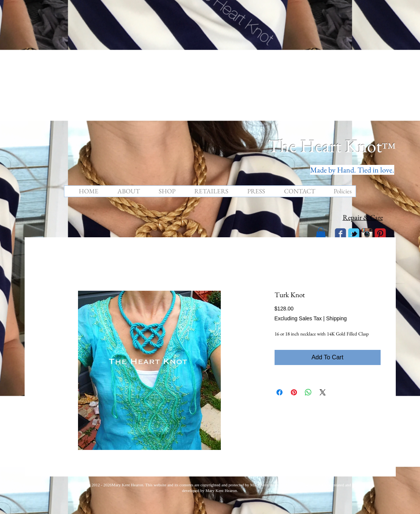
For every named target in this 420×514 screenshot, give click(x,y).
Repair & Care (363, 217)
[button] (321, 233)
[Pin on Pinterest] (294, 392)
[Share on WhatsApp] (308, 392)
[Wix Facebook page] (340, 234)
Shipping (336, 318)
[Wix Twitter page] (354, 234)
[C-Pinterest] (380, 234)
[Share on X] (323, 392)
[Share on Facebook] (279, 392)
